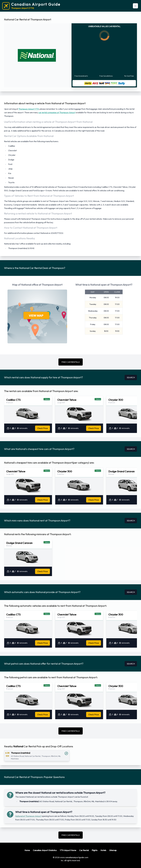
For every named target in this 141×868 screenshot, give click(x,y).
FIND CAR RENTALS (71, 362)
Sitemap (113, 850)
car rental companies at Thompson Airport (57, 112)
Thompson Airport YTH (29, 109)
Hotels (103, 850)
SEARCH (131, 377)
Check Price (42, 428)
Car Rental (84, 850)
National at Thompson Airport (28, 816)
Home (27, 850)
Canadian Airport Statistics (45, 850)
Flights (95, 850)
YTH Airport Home (68, 850)
